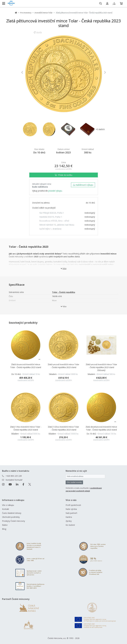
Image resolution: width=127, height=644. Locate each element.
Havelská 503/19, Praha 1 (51, 217)
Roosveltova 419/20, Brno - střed (54, 221)
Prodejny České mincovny (13, 521)
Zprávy (69, 521)
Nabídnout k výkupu (83, 185)
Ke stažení (70, 525)
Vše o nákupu (8, 505)
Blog (4, 529)
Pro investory (26, 13)
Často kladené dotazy (12, 513)
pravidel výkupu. (55, 191)
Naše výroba (71, 509)
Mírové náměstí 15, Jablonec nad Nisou (57, 225)
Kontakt (6, 509)
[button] (27, 72)
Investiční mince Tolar (44, 13)
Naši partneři (71, 513)
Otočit (38, 34)
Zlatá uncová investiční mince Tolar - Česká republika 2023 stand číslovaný (101, 367)
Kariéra (69, 517)
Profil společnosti (73, 505)
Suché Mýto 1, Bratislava (50, 229)
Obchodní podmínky (11, 517)
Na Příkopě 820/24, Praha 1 (52, 213)
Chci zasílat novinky (74, 482)
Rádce (5, 525)
